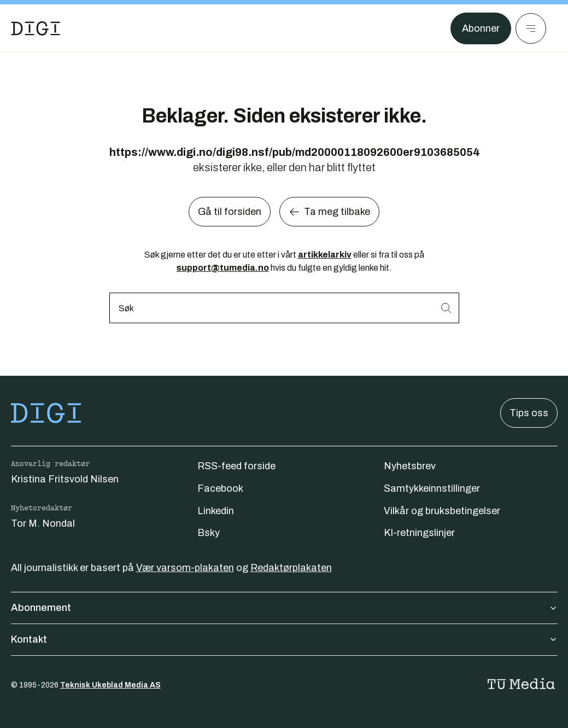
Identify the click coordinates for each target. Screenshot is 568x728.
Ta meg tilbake (329, 212)
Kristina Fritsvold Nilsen (65, 479)
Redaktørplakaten (291, 568)
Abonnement (284, 608)
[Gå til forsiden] (36, 28)
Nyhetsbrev (410, 466)
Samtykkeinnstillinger (432, 488)
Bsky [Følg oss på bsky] (209, 533)
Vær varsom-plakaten (185, 568)
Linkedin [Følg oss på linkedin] (216, 511)
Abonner (481, 28)
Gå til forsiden (230, 212)
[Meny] (531, 28)
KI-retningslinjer (419, 533)
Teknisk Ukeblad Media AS (110, 685)
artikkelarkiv (325, 255)
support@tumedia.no (223, 268)
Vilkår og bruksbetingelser (442, 511)
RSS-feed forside (236, 466)
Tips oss (529, 413)
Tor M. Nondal (43, 523)
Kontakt (284, 639)
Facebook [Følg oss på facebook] (220, 488)
